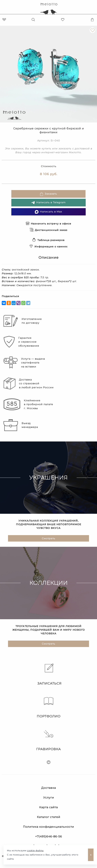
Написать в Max (48, 212)
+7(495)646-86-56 (49, 836)
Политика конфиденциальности (48, 827)
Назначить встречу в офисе (48, 224)
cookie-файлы (35, 851)
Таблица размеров (48, 240)
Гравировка (48, 740)
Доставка (49, 788)
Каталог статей (49, 817)
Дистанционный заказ (49, 230)
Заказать (48, 194)
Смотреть (48, 539)
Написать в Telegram (48, 203)
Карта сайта (48, 807)
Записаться (49, 674)
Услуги (49, 798)
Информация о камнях (48, 247)
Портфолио (49, 707)
